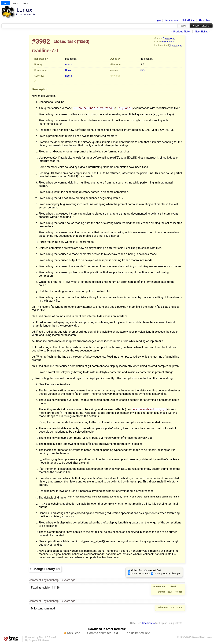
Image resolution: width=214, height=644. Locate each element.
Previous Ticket (182, 32)
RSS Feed (74, 634)
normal (69, 65)
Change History (46, 569)
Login (158, 20)
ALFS (25, 3)
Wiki (184, 26)
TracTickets (148, 624)
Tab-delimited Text (138, 634)
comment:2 (36, 602)
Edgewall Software (39, 641)
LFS (6, 3)
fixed (83, 41)
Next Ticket (201, 32)
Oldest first (137, 571)
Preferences (171, 20)
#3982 (41, 41)
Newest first (154, 571)
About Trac (205, 20)
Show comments (141, 574)
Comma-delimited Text (103, 634)
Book (68, 70)
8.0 (142, 65)
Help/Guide (188, 20)
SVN (143, 70)
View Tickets (201, 26)
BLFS (15, 3)
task (72, 41)
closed (60, 41)
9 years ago (169, 38)
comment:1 (36, 581)
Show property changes (167, 574)
